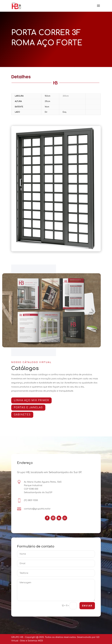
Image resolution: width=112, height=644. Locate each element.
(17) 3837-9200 (31, 500)
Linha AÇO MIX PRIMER (33, 400)
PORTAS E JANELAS (30, 408)
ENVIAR (87, 606)
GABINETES (24, 415)
